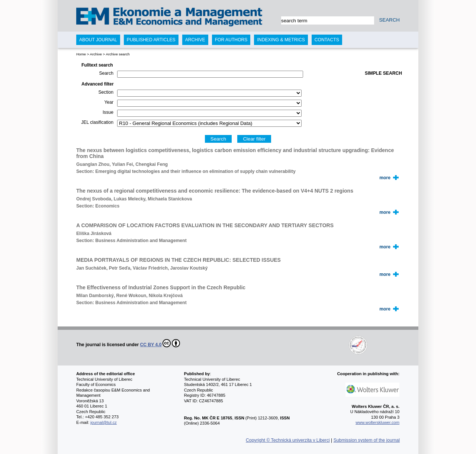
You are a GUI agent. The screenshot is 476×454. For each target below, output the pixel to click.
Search (106, 73)
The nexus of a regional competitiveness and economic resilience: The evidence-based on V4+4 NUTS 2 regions (215, 191)
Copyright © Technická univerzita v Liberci (288, 440)
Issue (108, 112)
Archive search (118, 54)
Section (106, 92)
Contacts (327, 40)
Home (81, 54)
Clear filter (254, 139)
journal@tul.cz (104, 422)
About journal (98, 40)
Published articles (151, 40)
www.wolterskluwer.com (377, 422)
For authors (231, 40)
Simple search (383, 73)
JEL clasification (97, 122)
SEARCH (389, 20)
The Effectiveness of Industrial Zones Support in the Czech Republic (161, 287)
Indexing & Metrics (281, 40)
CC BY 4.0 (160, 343)
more (385, 178)
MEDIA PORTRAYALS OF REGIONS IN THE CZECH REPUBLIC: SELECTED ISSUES (178, 260)
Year (109, 102)
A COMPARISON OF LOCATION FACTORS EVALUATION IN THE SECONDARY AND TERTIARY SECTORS (205, 225)
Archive (96, 54)
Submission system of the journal (367, 440)
